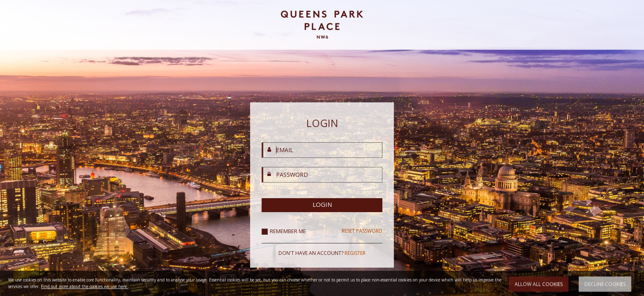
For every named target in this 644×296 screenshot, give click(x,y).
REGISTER (355, 253)
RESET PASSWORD (362, 231)
